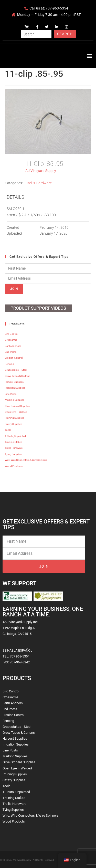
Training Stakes (13, 442)
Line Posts (11, 394)
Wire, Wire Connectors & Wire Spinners (26, 460)
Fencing (9, 364)
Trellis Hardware (39, 183)
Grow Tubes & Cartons (18, 376)
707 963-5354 (20, 656)
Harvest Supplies (14, 382)
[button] (89, 56)
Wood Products (14, 466)
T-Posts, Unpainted (15, 436)
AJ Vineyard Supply (41, 171)
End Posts (11, 352)
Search (65, 34)
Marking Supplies (15, 400)
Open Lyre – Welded (16, 412)
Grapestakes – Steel (16, 370)
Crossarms (11, 340)
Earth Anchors (13, 346)
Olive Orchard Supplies (17, 406)
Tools (8, 430)
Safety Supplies (13, 424)
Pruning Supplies (14, 418)
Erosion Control (14, 358)
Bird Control (12, 334)
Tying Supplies (13, 454)
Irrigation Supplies (15, 388)
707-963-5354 (57, 8)
